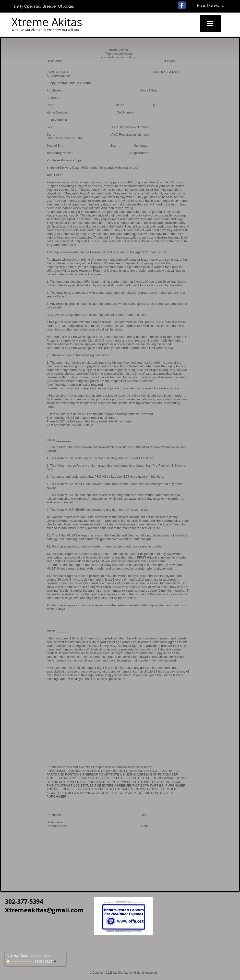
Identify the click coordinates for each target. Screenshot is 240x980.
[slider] (61, 962)
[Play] (9, 961)
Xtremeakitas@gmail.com (44, 910)
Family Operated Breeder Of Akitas (43, 6)
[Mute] (56, 961)
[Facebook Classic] (182, 5)
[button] (210, 24)
